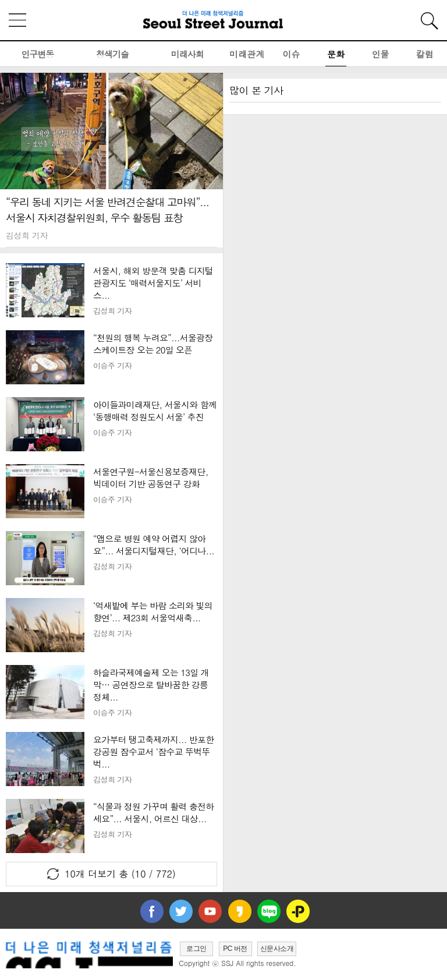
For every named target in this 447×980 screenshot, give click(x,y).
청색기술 (112, 54)
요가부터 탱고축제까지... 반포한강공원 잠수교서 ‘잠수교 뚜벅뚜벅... (154, 751)
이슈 (292, 54)
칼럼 (425, 54)
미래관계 (247, 54)
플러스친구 (298, 911)
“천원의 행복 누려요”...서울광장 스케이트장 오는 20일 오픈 (153, 344)
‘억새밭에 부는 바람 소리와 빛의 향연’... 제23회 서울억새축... (153, 611)
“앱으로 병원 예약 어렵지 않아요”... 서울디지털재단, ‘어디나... (154, 544)
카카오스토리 (240, 911)
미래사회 (187, 54)
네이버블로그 (269, 911)
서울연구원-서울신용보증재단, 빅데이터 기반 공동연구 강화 (150, 477)
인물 (380, 54)
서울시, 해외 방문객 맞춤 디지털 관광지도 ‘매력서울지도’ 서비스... (153, 283)
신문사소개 (277, 949)
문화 (336, 54)
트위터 (181, 911)
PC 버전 (235, 949)
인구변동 (37, 54)
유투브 (210, 911)
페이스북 (152, 911)
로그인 (196, 949)
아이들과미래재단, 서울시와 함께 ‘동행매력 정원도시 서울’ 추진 (155, 411)
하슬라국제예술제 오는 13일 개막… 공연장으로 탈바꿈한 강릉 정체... (151, 684)
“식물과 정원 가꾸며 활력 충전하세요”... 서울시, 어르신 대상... (154, 812)
